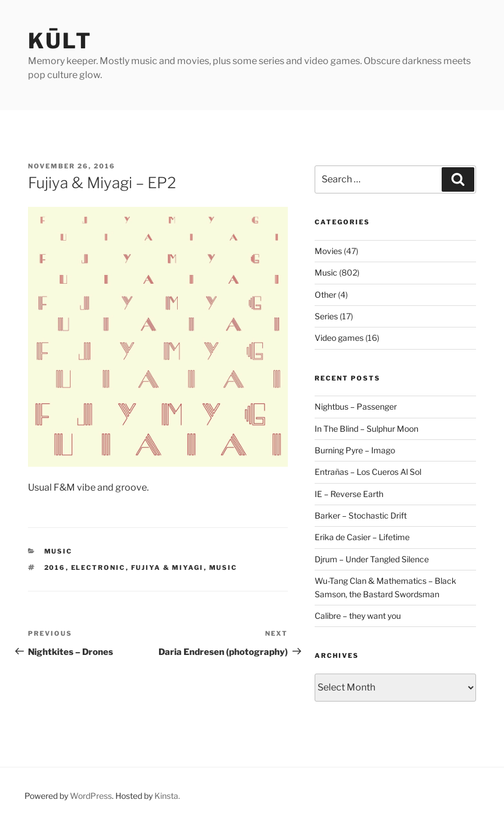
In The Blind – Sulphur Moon (366, 429)
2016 (55, 568)
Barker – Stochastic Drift (361, 515)
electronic (98, 568)
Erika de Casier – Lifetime (362, 537)
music (223, 568)
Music (59, 551)
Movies (328, 251)
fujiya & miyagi (168, 568)
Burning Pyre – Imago (355, 450)
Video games (339, 338)
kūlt (60, 41)
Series (326, 316)
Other (325, 295)
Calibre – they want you (358, 616)
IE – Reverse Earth (349, 494)
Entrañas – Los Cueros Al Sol (368, 472)
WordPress (91, 796)
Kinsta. (167, 796)
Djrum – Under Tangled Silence (372, 559)
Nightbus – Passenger (356, 406)
